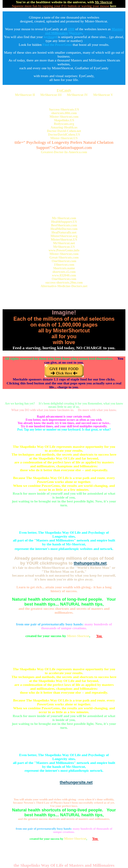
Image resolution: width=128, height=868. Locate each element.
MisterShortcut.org (64, 236)
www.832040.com (64, 275)
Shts (75, 33)
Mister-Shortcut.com (64, 117)
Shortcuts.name (64, 268)
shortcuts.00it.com (64, 113)
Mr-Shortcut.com (64, 218)
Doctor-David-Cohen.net (64, 131)
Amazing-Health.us (64, 127)
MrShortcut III (51, 95)
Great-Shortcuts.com (64, 257)
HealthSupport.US (64, 222)
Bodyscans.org (64, 124)
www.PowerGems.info (64, 250)
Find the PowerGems (57, 45)
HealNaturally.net (64, 232)
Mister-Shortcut (78, 636)
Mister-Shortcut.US (64, 138)
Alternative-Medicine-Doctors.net (64, 286)
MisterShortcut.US (64, 240)
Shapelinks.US (64, 120)
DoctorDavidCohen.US (64, 134)
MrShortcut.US (64, 247)
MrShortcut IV (77, 95)
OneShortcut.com (64, 261)
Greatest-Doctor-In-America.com (64, 152)
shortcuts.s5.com (64, 272)
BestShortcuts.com (64, 225)
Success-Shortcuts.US (64, 109)
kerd (50, 37)
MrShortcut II (25, 95)
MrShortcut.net (64, 243)
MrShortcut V (103, 95)
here (113, 6)
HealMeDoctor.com (64, 229)
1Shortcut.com (64, 265)
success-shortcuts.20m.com (64, 282)
